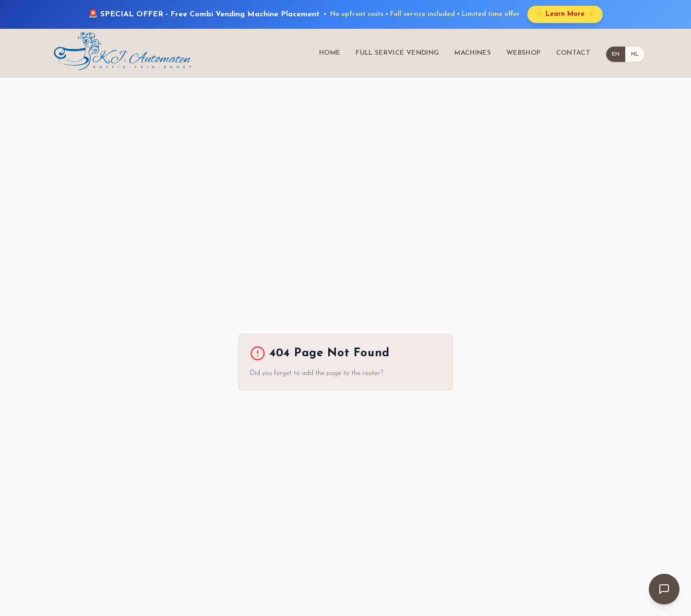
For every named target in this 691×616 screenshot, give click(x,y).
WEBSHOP (523, 53)
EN (616, 54)
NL (635, 54)
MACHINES (473, 53)
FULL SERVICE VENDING (397, 53)
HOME (330, 53)
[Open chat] (664, 589)
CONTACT (573, 53)
